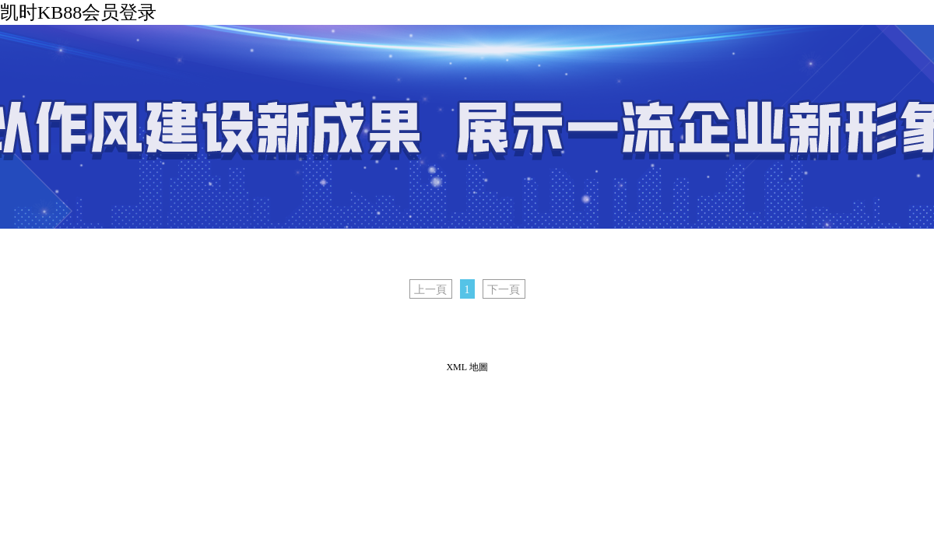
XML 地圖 (467, 367)
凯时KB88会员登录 (78, 12)
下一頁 (504, 290)
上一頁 (430, 290)
